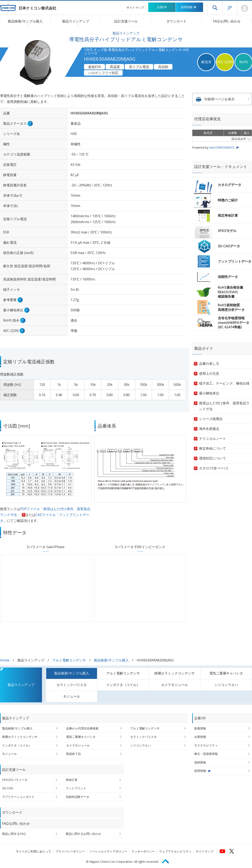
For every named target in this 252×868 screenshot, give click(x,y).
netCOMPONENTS (222, 147)
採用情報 (188, 7)
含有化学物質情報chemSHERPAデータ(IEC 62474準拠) (234, 323)
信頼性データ (228, 277)
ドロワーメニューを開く (215, 8)
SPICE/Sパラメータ (15, 780)
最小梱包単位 (209, 393)
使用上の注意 (209, 373)
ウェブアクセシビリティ (175, 851)
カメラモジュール (175, 685)
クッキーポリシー (143, 851)
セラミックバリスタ (72, 685)
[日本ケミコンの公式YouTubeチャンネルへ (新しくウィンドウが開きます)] (222, 851)
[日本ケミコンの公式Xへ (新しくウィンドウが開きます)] (232, 851)
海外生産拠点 (209, 429)
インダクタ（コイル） (123, 685)
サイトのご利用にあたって (34, 851)
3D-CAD (8, 788)
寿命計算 (72, 780)
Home (5, 660)
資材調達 (200, 762)
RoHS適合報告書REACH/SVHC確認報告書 (230, 292)
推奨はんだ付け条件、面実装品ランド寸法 (224, 406)
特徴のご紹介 (228, 200)
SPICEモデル (227, 231)
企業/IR (162, 7)
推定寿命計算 (228, 215)
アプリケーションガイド (18, 797)
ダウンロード (176, 21)
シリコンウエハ (226, 685)
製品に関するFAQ (14, 834)
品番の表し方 (209, 364)
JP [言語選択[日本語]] (230, 7)
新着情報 (200, 728)
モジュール (72, 696)
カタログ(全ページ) (214, 468)
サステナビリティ (206, 745)
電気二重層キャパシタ (226, 673)
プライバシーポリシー (70, 851)
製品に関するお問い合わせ (83, 834)
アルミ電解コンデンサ (69, 660)
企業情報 (200, 737)
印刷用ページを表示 (219, 99)
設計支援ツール (126, 21)
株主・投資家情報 (206, 754)
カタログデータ (230, 185)
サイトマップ (135, 7)
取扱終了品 (73, 754)
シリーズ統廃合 (211, 419)
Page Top (167, 861)
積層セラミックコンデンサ (175, 673)
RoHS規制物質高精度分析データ (231, 307)
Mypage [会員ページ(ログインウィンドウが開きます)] (245, 8)
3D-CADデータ (229, 246)
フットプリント (76, 788)
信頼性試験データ (77, 797)
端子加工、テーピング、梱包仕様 (224, 383)
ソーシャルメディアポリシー (108, 851)
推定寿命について (213, 448)
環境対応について (213, 458)
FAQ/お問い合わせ (227, 21)
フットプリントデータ (235, 261)
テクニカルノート (213, 439)
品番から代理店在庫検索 (82, 728)
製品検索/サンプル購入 (111, 660)
